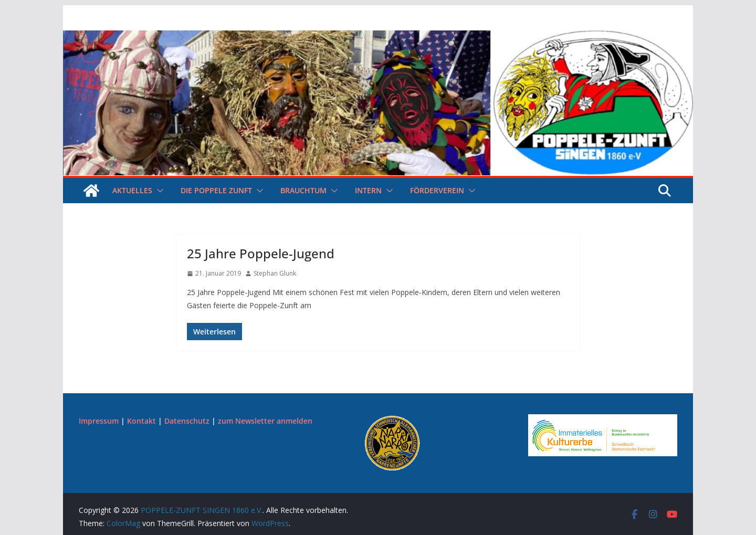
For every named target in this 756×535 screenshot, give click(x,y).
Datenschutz (187, 421)
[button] (158, 191)
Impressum (99, 421)
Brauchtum (303, 190)
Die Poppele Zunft (216, 190)
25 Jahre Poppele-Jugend (261, 253)
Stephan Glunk (275, 273)
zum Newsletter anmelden (265, 421)
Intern (368, 190)
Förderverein (437, 190)
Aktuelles (132, 190)
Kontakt (141, 421)
